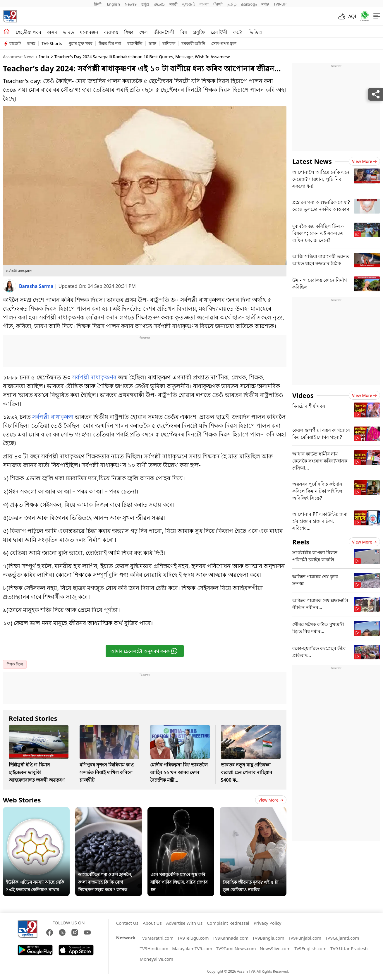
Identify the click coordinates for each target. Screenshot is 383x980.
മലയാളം (249, 4)
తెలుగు (159, 4)
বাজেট (15, 43)
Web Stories (22, 800)
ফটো (238, 32)
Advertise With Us (184, 923)
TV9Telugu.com (193, 938)
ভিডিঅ (255, 32)
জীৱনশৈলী (164, 32)
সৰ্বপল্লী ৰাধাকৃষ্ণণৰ (94, 377)
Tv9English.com (310, 948)
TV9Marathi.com (157, 938)
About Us (152, 923)
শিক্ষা (129, 32)
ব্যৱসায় (111, 32)
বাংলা (204, 4)
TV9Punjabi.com (305, 938)
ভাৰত (68, 32)
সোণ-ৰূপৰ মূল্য (224, 43)
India (44, 57)
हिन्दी (98, 4)
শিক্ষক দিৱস (15, 664)
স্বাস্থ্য (152, 43)
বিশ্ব (184, 32)
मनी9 (265, 4)
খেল (144, 32)
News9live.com (275, 948)
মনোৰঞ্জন (89, 32)
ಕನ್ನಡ (145, 4)
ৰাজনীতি (135, 43)
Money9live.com (157, 959)
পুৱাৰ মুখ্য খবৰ (80, 43)
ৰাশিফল (169, 43)
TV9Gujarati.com (342, 938)
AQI (352, 16)
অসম (52, 32)
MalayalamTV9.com (192, 948)
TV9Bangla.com (268, 938)
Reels (301, 542)
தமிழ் (232, 4)
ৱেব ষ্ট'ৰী (219, 32)
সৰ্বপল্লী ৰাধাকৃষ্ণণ (53, 417)
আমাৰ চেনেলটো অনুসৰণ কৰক (144, 651)
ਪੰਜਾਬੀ (218, 4)
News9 (131, 4)
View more (271, 800)
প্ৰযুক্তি (199, 32)
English (114, 4)
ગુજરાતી (188, 4)
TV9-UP (280, 4)
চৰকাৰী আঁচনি (193, 43)
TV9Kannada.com (231, 938)
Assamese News (19, 57)
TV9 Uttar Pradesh (349, 948)
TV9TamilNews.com (236, 948)
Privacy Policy (268, 923)
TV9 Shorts (52, 43)
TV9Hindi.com (154, 948)
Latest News (312, 161)
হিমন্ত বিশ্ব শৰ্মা (110, 43)
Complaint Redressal (228, 923)
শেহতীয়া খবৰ (29, 32)
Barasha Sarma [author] (37, 286)
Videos (303, 395)
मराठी (173, 4)
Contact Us (127, 923)
